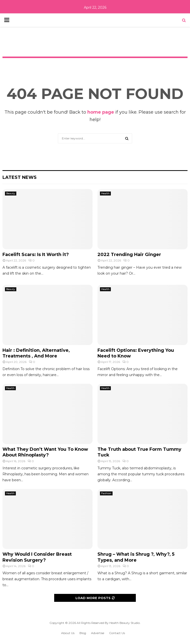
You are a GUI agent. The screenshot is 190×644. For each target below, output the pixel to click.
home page (101, 112)
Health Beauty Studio (125, 623)
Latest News (20, 177)
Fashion (106, 493)
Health (105, 193)
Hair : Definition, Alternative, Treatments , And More (36, 353)
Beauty (11, 193)
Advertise (98, 633)
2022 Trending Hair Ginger (129, 255)
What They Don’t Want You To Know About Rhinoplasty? (45, 452)
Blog (83, 633)
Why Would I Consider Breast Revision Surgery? (37, 557)
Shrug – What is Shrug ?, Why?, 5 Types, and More (136, 557)
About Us (68, 633)
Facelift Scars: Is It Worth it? (36, 255)
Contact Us (117, 633)
